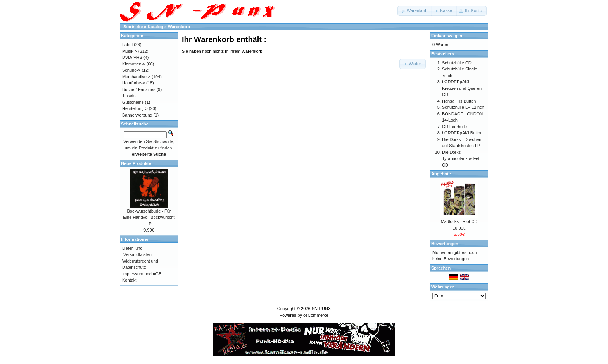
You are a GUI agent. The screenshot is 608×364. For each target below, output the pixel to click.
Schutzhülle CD (457, 63)
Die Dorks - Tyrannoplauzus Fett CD (461, 159)
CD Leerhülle (454, 127)
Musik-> (130, 51)
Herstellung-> (135, 108)
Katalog (155, 27)
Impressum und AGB (142, 274)
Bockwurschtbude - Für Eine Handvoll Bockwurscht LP (149, 217)
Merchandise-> (136, 77)
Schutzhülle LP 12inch (463, 107)
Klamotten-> (134, 64)
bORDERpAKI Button (462, 133)
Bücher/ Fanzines (139, 89)
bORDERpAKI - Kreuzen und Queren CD (462, 88)
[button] (415, 11)
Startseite (133, 27)
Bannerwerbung (137, 115)
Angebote (441, 174)
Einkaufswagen (447, 36)
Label (127, 45)
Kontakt (129, 280)
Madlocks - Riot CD (459, 221)
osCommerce (316, 315)
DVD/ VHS (132, 57)
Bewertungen (445, 244)
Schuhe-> (131, 70)
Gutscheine (133, 102)
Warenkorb (179, 27)
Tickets (129, 96)
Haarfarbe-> (134, 83)
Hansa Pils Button (459, 101)
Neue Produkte (136, 163)
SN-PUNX (321, 309)
